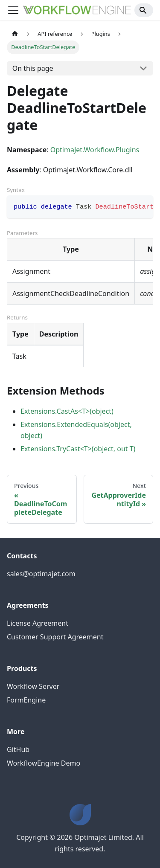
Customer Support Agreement (55, 637)
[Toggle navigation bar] (13, 10)
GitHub (18, 749)
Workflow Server (33, 686)
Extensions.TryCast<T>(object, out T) (78, 449)
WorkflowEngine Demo (44, 763)
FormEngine (26, 700)
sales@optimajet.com (41, 574)
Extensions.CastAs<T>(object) (67, 411)
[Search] (144, 10)
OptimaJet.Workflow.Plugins (95, 150)
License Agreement (38, 623)
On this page (33, 68)
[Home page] (15, 34)
